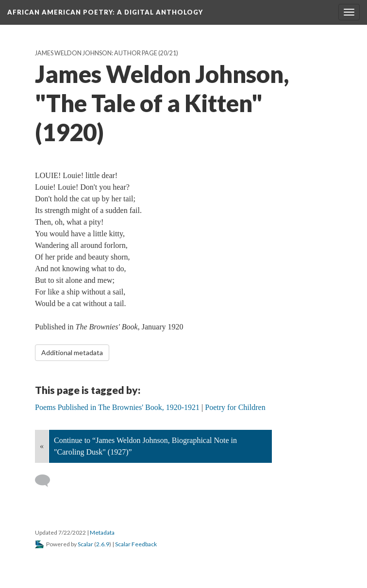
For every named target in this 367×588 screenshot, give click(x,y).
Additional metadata (72, 352)
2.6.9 (103, 544)
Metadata (102, 532)
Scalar (85, 544)
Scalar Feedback (136, 544)
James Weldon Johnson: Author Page (96, 53)
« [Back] (42, 446)
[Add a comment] (47, 481)
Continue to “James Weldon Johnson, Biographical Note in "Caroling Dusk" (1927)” (145, 446)
